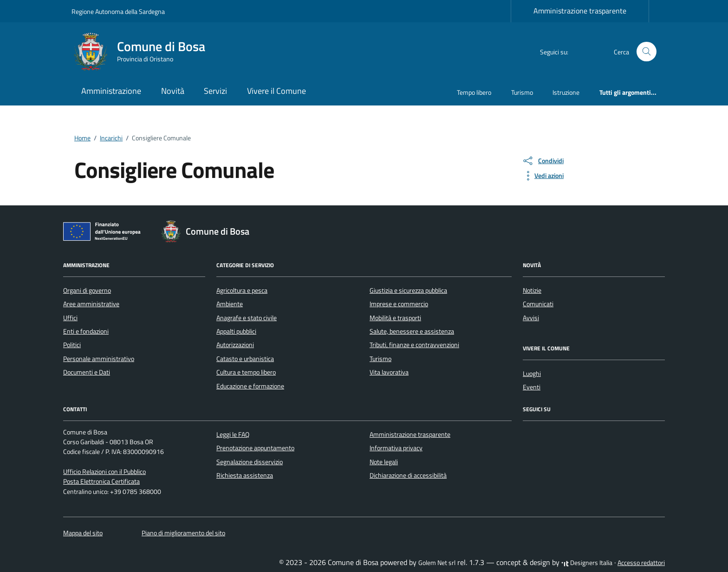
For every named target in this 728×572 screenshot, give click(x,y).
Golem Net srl (437, 563)
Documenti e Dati (87, 372)
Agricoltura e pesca (242, 290)
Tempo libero (474, 92)
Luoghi (532, 374)
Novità (173, 91)
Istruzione (566, 92)
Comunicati (538, 304)
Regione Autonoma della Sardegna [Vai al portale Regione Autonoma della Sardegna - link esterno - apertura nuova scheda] (118, 11)
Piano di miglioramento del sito (183, 533)
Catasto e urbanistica (245, 359)
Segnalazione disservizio (250, 462)
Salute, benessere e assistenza (412, 331)
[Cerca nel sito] (647, 52)
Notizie (532, 290)
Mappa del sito (83, 533)
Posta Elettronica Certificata (101, 481)
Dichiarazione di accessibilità (408, 475)
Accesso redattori (641, 563)
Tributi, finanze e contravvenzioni (414, 345)
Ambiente (230, 304)
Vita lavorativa (389, 372)
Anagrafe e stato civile (247, 318)
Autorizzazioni (235, 345)
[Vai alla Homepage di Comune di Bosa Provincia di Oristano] (144, 52)
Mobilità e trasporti (395, 318)
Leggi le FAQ (233, 434)
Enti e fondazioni (86, 331)
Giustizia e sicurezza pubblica (408, 290)
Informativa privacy (396, 448)
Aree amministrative (91, 304)
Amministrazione (111, 91)
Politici (72, 345)
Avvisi (531, 318)
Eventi (532, 387)
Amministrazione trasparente (580, 11)
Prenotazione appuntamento (255, 448)
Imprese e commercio (399, 304)
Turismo (522, 92)
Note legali (384, 462)
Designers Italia (587, 563)
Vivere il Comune (276, 91)
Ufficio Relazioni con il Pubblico (104, 472)
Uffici (70, 318)
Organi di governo (87, 290)
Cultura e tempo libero (246, 372)
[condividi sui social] (543, 161)
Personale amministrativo (99, 359)
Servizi (215, 91)
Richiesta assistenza (245, 475)
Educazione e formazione (250, 386)
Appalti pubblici (236, 331)
